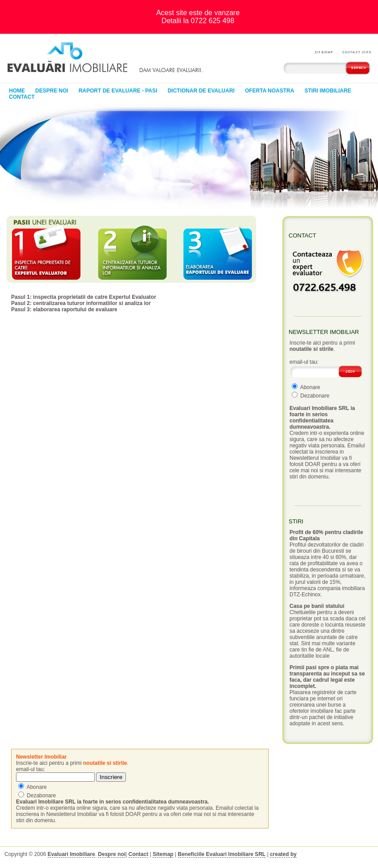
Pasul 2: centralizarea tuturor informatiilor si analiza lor (81, 303)
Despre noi (52, 91)
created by (283, 854)
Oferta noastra (270, 91)
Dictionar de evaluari (201, 91)
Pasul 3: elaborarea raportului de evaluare (64, 309)
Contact (22, 97)
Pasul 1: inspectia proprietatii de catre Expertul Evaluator (84, 297)
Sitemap (163, 854)
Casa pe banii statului (317, 606)
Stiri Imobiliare (328, 91)
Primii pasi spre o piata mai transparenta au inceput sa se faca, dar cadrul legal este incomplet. (327, 677)
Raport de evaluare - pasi (118, 91)
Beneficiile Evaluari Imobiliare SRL (222, 854)
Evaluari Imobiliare (71, 854)
